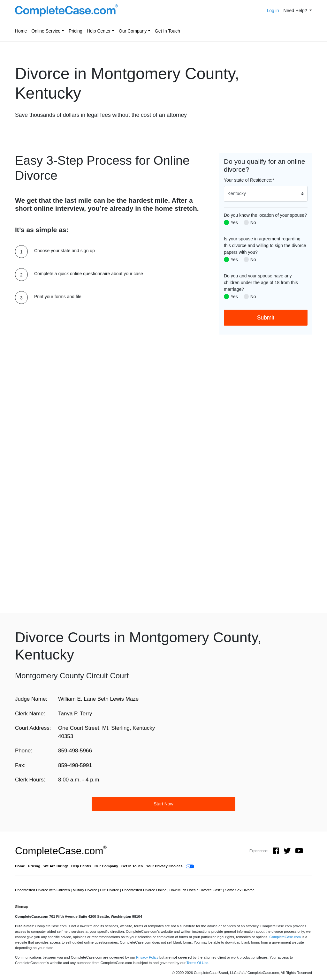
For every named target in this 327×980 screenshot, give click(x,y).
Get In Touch (167, 31)
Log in (273, 11)
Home (21, 31)
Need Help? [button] (296, 11)
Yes (234, 222)
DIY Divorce (110, 890)
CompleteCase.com (61, 851)
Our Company (133, 31)
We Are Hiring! (56, 866)
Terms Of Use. (198, 963)
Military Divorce (86, 890)
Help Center (99, 31)
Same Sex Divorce (240, 890)
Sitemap (22, 907)
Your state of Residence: (249, 180)
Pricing (76, 31)
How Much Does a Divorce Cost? (196, 890)
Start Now (163, 804)
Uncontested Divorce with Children (43, 890)
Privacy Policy (147, 957)
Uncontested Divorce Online (145, 890)
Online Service (46, 31)
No (253, 222)
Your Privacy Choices (164, 866)
